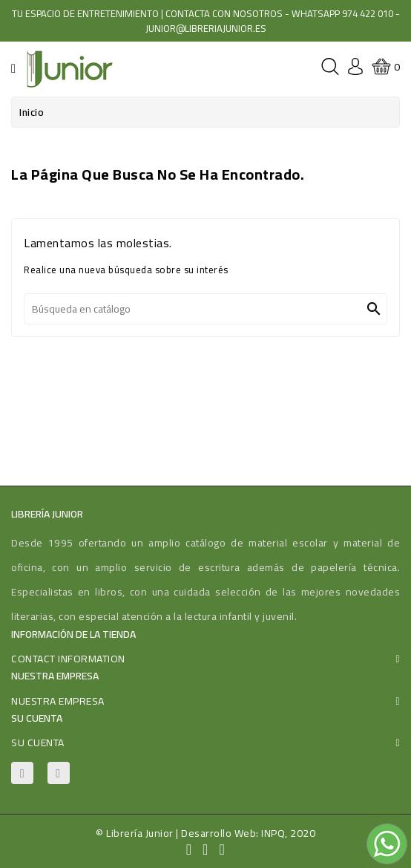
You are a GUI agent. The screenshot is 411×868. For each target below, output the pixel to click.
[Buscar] (205, 309)
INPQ (273, 833)
